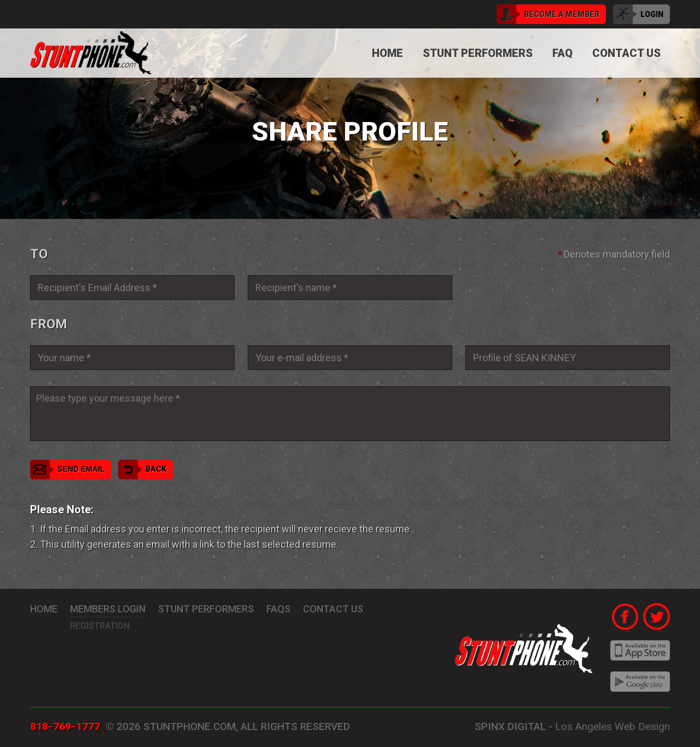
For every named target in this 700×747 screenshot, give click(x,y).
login (638, 14)
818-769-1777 (65, 726)
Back (142, 470)
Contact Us (626, 53)
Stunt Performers (478, 53)
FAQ (562, 53)
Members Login (108, 609)
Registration (100, 626)
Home (387, 53)
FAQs (278, 609)
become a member (548, 14)
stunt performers (206, 609)
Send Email (67, 470)
